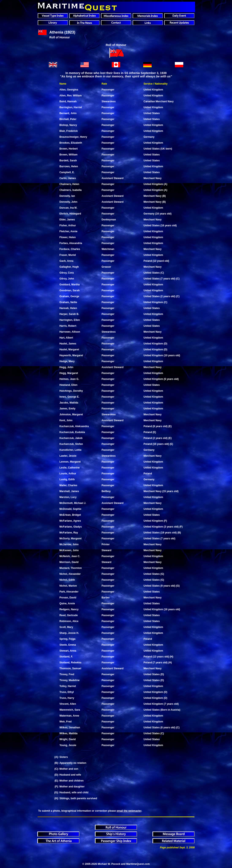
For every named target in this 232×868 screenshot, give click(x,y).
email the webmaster (129, 811)
